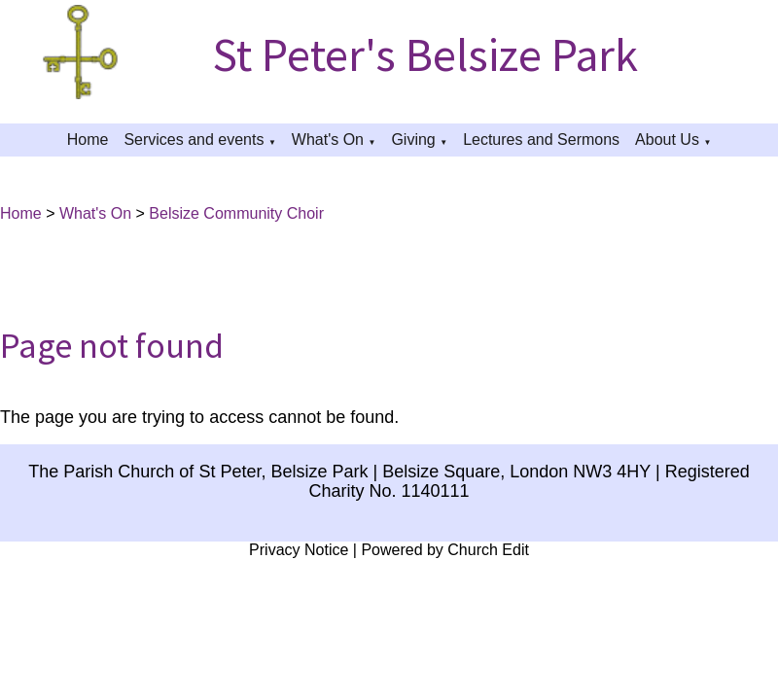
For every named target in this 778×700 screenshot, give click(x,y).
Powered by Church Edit (445, 550)
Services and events (194, 140)
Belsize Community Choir (236, 213)
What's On (328, 140)
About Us (667, 140)
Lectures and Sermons (541, 140)
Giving (413, 140)
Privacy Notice (299, 550)
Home (88, 140)
